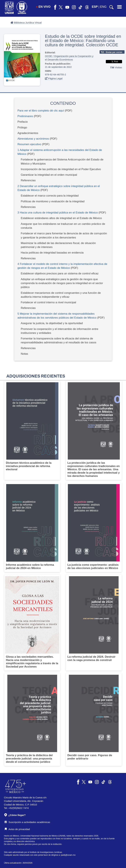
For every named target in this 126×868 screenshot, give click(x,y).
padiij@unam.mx (68, 855)
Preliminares (25, 116)
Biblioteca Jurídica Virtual (26, 23)
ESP (95, 7)
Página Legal (54, 78)
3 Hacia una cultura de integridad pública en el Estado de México (58, 213)
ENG (103, 7)
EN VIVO (43, 7)
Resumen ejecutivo (29, 144)
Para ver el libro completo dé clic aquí (41, 111)
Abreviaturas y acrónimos (33, 139)
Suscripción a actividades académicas (27, 822)
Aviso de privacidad (17, 829)
